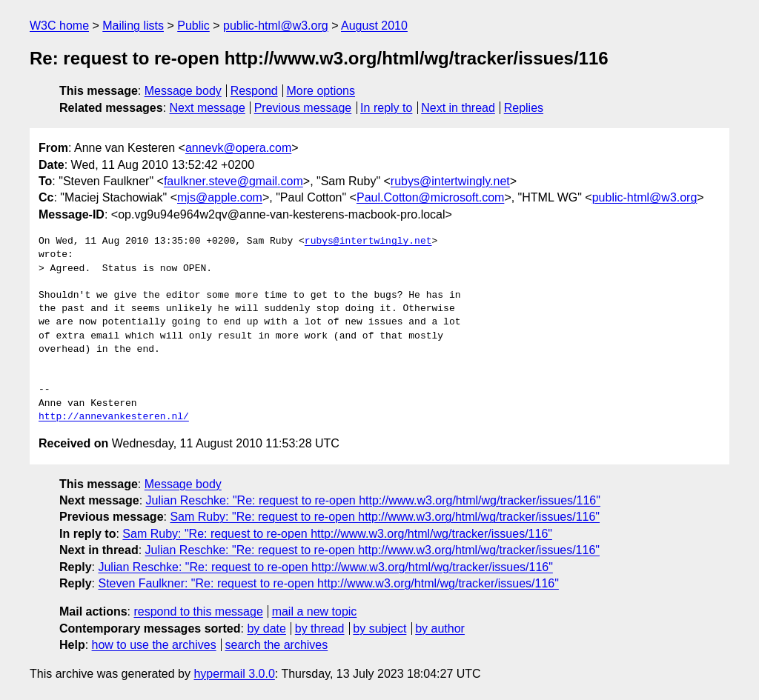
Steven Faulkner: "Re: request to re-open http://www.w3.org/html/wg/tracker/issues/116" (328, 583)
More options (321, 91)
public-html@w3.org (276, 26)
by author (440, 629)
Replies (524, 108)
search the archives (277, 645)
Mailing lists (133, 26)
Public (193, 26)
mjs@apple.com (220, 197)
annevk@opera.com (238, 148)
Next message (208, 108)
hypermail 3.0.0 (234, 674)
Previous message (303, 108)
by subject (379, 629)
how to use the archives (154, 645)
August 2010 (374, 26)
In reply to (386, 108)
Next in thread (458, 108)
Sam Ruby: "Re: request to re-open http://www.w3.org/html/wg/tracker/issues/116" (385, 517)
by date (266, 629)
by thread (320, 629)
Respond (254, 91)
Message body (183, 91)
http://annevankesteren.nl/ (114, 417)
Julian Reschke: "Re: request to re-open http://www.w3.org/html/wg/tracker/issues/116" (373, 500)
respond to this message (198, 611)
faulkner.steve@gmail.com (233, 181)
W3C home (59, 26)
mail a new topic (315, 611)
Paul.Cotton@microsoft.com (430, 197)
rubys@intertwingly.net (450, 181)
